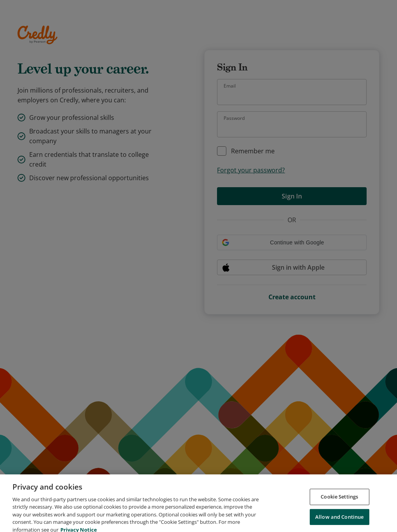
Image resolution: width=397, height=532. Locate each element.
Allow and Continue (339, 522)
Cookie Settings (339, 502)
